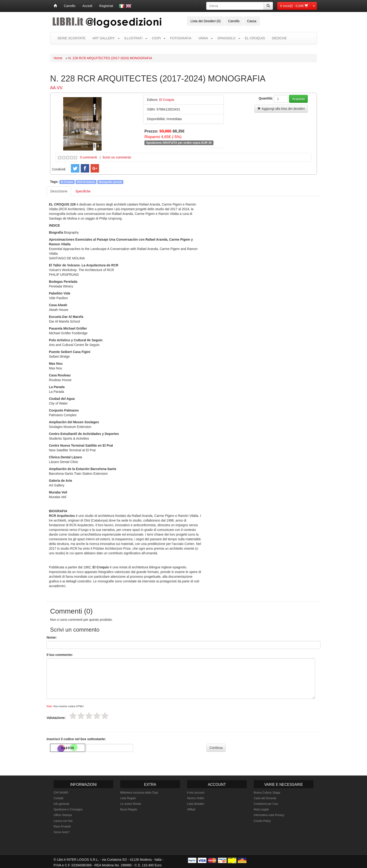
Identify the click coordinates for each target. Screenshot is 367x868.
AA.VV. (57, 88)
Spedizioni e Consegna (68, 809)
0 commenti (88, 157)
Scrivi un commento (117, 157)
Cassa (252, 21)
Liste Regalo (128, 798)
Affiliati (191, 809)
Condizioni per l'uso (266, 804)
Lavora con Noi (63, 821)
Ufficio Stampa (63, 815)
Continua (216, 748)
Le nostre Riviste (131, 804)
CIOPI (156, 38)
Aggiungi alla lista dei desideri (281, 109)
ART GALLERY (104, 38)
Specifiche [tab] (83, 191)
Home (58, 58)
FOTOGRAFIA (181, 38)
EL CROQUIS (255, 38)
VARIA (203, 38)
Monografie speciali (110, 182)
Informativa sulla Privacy (269, 815)
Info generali (61, 804)
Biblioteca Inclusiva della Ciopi (139, 793)
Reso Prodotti (62, 827)
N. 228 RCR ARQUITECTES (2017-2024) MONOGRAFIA (110, 58)
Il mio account (196, 793)
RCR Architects (86, 182)
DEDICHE (279, 38)
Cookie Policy (262, 821)
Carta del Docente (265, 798)
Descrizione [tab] (59, 191)
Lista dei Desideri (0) (206, 21)
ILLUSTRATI (133, 38)
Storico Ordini (196, 798)
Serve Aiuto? (62, 832)
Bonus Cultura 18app (267, 793)
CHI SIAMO (61, 793)
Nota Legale (261, 809)
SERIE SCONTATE (71, 38)
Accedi (87, 6)
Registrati (106, 6)
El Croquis (67, 182)
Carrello (70, 6)
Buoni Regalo (129, 809)
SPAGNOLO (227, 38)
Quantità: (266, 98)
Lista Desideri (196, 804)
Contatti (58, 798)
